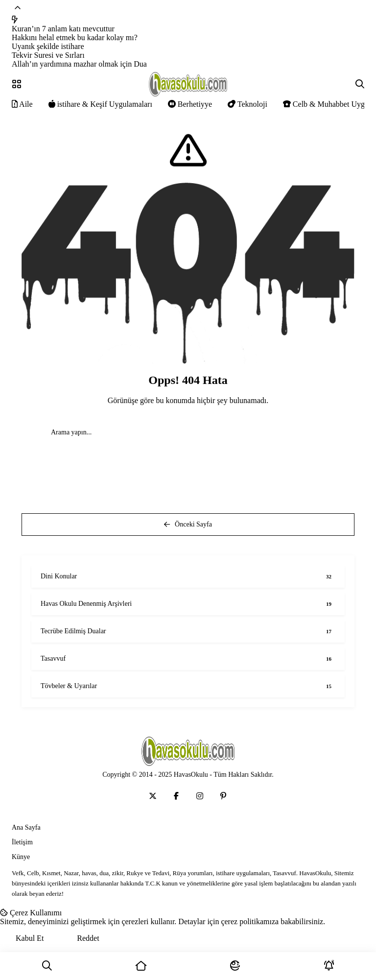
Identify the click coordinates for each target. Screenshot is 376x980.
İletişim (22, 842)
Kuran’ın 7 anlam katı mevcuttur (63, 29)
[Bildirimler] (329, 966)
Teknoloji (247, 104)
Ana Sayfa (26, 827)
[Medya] (153, 796)
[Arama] (360, 84)
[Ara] (47, 966)
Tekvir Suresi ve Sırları (48, 55)
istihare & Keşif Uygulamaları (100, 104)
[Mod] (235, 966)
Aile (22, 104)
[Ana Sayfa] (141, 966)
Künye (21, 857)
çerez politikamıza (250, 921)
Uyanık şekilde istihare (48, 46)
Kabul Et (30, 938)
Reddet (88, 938)
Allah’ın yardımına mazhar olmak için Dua (79, 64)
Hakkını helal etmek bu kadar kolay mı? (75, 37)
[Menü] (17, 84)
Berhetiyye (190, 104)
